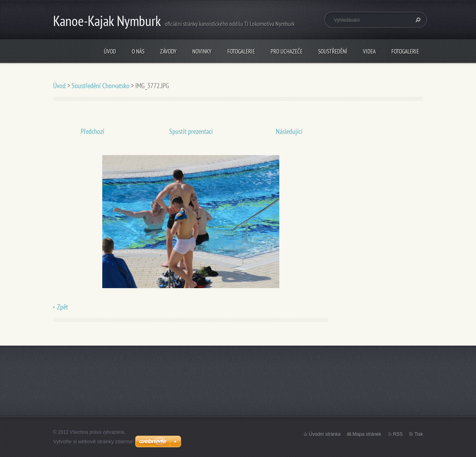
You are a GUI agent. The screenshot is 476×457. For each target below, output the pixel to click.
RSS (398, 434)
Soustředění (333, 51)
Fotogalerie (241, 51)
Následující (289, 131)
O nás (138, 51)
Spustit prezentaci (191, 131)
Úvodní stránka (325, 434)
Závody (168, 51)
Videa (369, 51)
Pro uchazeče (287, 51)
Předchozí (92, 131)
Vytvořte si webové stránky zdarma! (93, 441)
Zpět (63, 307)
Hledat (417, 20)
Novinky (202, 51)
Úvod (110, 51)
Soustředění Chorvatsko (101, 86)
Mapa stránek (367, 434)
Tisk (419, 434)
